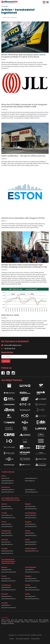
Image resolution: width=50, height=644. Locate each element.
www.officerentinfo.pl (31, 535)
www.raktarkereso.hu (31, 579)
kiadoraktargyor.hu (30, 490)
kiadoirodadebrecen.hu (31, 478)
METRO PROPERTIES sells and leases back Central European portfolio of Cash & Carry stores (23, 56)
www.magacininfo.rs (30, 596)
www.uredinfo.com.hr (7, 515)
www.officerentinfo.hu (31, 526)
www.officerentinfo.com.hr (8, 518)
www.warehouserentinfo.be (9, 572)
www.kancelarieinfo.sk (7, 551)
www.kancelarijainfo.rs (31, 542)
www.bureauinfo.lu (6, 533)
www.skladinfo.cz (30, 570)
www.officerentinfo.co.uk (32, 551)
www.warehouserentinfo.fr (8, 581)
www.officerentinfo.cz (31, 518)
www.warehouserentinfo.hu (32, 581)
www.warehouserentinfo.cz (32, 572)
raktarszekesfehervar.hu (31, 492)
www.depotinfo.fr (6, 579)
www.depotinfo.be (6, 570)
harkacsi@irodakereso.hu (11, 345)
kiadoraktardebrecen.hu (8, 492)
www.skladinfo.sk (6, 605)
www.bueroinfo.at (6, 506)
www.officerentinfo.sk (7, 553)
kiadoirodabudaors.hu (7, 483)
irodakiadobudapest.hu (8, 481)
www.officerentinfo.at (7, 509)
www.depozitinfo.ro (7, 596)
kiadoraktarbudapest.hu (8, 490)
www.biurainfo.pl (30, 533)
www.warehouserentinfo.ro (9, 599)
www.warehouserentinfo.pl (32, 590)
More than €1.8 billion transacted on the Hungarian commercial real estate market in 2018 (24, 106)
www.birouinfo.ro (6, 542)
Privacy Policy (35, 639)
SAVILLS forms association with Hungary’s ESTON (23, 218)
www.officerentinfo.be (31, 509)
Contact (12, 639)
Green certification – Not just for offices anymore (23, 156)
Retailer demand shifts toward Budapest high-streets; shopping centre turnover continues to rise (24, 266)
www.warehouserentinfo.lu (9, 590)
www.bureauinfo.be (30, 506)
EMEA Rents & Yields (10, 315)
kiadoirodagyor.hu (30, 481)
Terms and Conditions (23, 639)
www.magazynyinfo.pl (31, 587)
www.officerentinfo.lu (7, 535)
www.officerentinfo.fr (7, 526)
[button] (47, 2)
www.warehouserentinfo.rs (32, 599)
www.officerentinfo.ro (7, 544)
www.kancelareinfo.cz (31, 515)
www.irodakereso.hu (30, 524)
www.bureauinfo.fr (6, 524)
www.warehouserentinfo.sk (9, 608)
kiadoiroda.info (5, 478)
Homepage (5, 6)
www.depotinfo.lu (6, 587)
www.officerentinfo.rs (31, 544)
